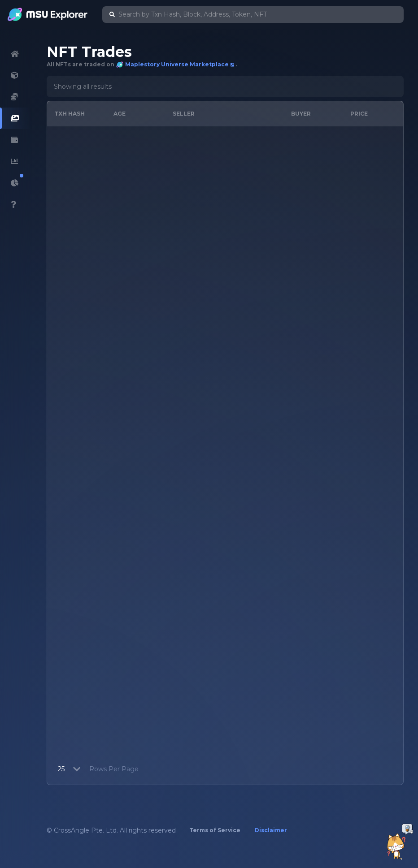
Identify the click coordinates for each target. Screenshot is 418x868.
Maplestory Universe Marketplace (175, 65)
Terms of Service (215, 830)
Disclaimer (271, 830)
